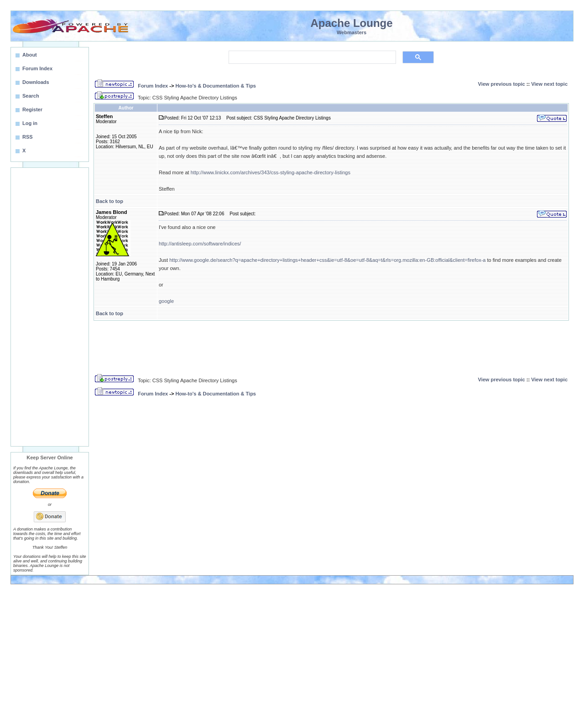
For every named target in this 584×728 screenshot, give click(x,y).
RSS (28, 137)
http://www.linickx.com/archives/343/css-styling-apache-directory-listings (271, 172)
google (166, 301)
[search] (311, 57)
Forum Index (153, 86)
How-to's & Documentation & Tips (216, 86)
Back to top (109, 201)
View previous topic (502, 84)
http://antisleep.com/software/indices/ (200, 244)
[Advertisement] (50, 307)
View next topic (549, 84)
